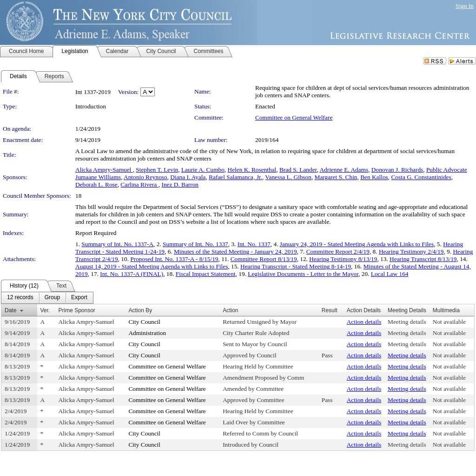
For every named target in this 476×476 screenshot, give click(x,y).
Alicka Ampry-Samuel (104, 170)
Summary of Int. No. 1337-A (117, 244)
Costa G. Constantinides (421, 177)
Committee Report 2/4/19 (338, 251)
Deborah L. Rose (96, 184)
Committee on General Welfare (294, 117)
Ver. (45, 310)
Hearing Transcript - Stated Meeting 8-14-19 (296, 266)
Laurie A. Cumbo (203, 170)
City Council (144, 322)
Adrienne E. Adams (344, 170)
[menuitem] (20, 298)
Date (10, 310)
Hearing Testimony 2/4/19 (411, 251)
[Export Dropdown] (79, 298)
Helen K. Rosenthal (252, 170)
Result (330, 310)
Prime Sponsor (76, 310)
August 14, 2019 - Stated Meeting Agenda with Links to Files (152, 266)
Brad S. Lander (298, 170)
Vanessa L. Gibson (288, 177)
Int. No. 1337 (254, 244)
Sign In (465, 6)
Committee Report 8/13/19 (264, 259)
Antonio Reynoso (145, 177)
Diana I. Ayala (188, 177)
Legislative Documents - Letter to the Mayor (303, 274)
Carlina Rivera (139, 184)
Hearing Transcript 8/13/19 (423, 259)
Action (230, 310)
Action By (140, 310)
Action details (364, 322)
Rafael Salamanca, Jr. (235, 177)
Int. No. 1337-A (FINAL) (132, 274)
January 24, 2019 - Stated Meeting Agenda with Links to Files (357, 244)
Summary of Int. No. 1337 (195, 244)
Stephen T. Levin (157, 170)
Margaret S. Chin (336, 177)
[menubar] (47, 298)
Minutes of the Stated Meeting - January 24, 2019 (235, 251)
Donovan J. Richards (397, 170)
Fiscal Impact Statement (206, 274)
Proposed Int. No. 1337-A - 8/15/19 (174, 259)
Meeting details (407, 322)
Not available (449, 322)
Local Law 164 (390, 274)
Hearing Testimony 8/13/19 (343, 259)
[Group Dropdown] (52, 298)
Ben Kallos (374, 177)
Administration (147, 333)
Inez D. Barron (180, 184)
